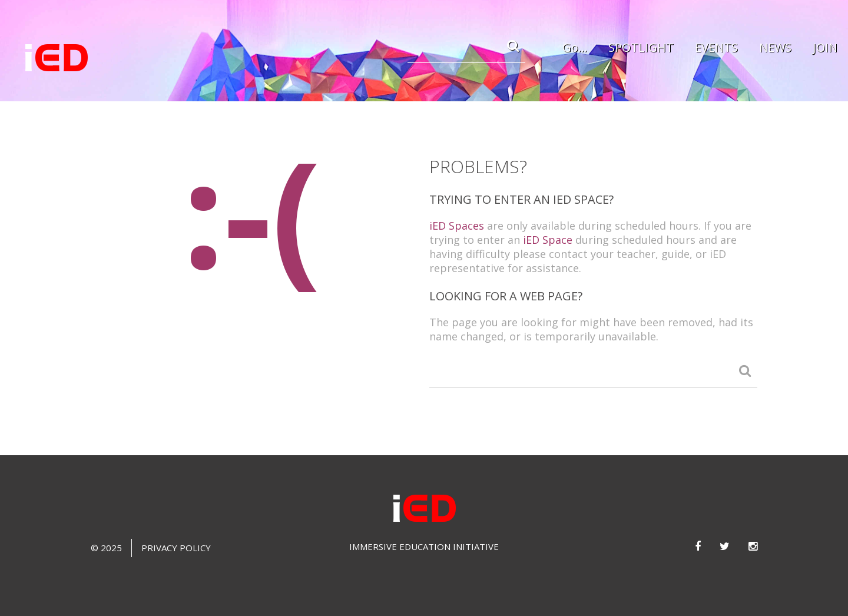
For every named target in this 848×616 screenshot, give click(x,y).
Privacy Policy (176, 548)
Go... (575, 47)
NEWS (775, 47)
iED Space (548, 240)
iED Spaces (457, 226)
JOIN (825, 47)
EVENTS (716, 47)
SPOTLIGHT (641, 47)
